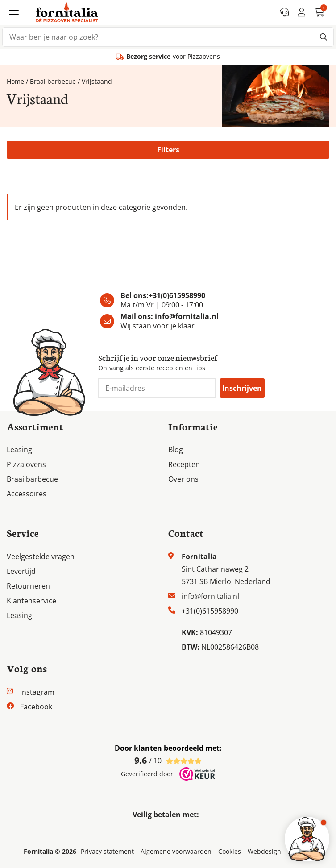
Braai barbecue (53, 82)
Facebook (36, 707)
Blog (176, 450)
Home (15, 82)
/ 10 (168, 761)
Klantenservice (31, 601)
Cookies (230, 852)
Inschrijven (242, 388)
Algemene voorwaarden (176, 852)
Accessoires (27, 494)
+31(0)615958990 (177, 295)
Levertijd (21, 571)
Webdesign (264, 852)
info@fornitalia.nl (187, 316)
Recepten (184, 464)
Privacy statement (107, 852)
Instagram (37, 692)
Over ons (183, 479)
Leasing (19, 450)
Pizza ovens (26, 464)
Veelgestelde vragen (41, 557)
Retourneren (28, 586)
